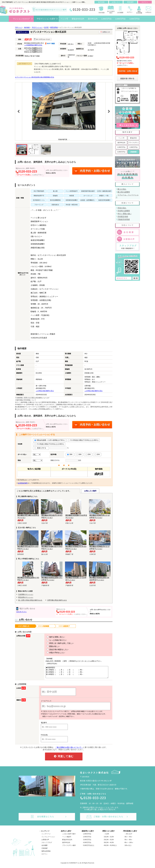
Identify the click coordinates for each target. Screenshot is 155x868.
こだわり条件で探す (69, 836)
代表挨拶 (44, 850)
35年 (70, 454)
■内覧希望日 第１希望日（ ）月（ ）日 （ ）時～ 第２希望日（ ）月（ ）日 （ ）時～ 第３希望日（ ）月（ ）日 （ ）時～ (76, 673)
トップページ (46, 836)
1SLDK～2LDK (109, 839)
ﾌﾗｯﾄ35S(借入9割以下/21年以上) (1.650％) (83, 440)
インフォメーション (48, 839)
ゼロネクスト (21, 612)
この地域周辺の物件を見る (33, 45)
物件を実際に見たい (51, 637)
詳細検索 (133, 152)
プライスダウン (133, 143)
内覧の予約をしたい (51, 653)
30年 (79, 454)
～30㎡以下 (128, 836)
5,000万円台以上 (89, 848)
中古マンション (37, 27)
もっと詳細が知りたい (52, 640)
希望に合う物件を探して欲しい (56, 643)
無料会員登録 (46, 853)
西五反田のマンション (26, 597)
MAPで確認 (50, 44)
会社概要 (44, 848)
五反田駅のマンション (26, 594)
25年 (88, 454)
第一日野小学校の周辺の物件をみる (30, 600)
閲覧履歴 (130, 2)
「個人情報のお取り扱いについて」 (69, 750)
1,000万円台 (121, 147)
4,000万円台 (87, 845)
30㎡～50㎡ (128, 839)
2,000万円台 (133, 147)
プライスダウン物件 (69, 848)
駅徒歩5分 (134, 138)
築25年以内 (121, 143)
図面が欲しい (49, 646)
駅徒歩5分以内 (67, 842)
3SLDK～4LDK (109, 845)
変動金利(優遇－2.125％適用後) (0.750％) (49, 440)
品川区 (46, 27)
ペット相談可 (67, 839)
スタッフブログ (47, 845)
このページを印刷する (129, 88)
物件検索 (101, 2)
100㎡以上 (128, 848)
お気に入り (116, 2)
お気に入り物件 (90, 491)
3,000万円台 (121, 152)
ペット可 (121, 138)
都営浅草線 (54, 27)
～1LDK (106, 836)
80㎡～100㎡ (129, 845)
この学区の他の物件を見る (45, 391)
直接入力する (41, 448)
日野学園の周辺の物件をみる (57, 600)
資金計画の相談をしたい (53, 649)
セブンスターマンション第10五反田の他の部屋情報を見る (35, 77)
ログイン (44, 856)
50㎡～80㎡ (128, 842)
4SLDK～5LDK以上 (110, 848)
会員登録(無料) (23, 483)
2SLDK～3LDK (109, 842)
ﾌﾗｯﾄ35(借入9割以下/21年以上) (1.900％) (49, 444)
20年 (97, 454)
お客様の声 (45, 842)
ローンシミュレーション (129, 91)
